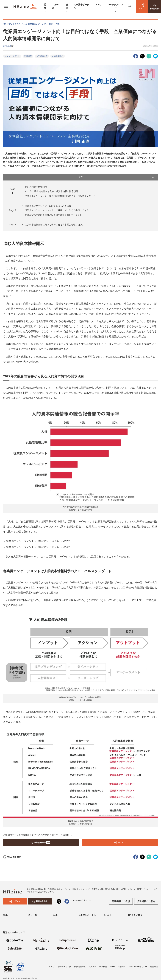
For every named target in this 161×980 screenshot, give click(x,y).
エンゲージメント (12, 56)
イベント (99, 6)
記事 (67, 6)
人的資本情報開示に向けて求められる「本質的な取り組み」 (55, 225)
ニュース (33, 915)
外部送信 (154, 967)
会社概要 (103, 967)
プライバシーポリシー (138, 967)
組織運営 (28, 56)
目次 (117, 177)
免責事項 (92, 967)
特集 (45, 6)
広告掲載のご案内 (146, 901)
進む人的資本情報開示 (36, 187)
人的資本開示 (58, 56)
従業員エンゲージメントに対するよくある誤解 (48, 206)
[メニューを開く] (6, 6)
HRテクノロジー (116, 6)
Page (12, 210)
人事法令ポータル (87, 915)
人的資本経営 (42, 56)
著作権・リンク (64, 967)
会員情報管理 (80, 967)
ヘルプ (52, 967)
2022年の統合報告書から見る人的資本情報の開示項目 (51, 191)
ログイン (120, 843)
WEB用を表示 (12, 857)
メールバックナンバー (82, 900)
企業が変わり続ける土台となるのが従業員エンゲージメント (55, 215)
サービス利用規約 (118, 967)
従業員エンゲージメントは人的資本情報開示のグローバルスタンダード (60, 196)
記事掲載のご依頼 (121, 901)
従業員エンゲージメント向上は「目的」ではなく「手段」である (57, 210)
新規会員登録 (40, 843)
